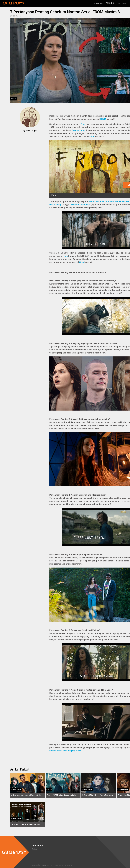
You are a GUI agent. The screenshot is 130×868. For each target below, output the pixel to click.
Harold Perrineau (97, 201)
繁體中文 (111, 3)
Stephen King (79, 130)
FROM (103, 119)
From (92, 137)
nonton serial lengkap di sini (65, 751)
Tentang (34, 849)
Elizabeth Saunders (80, 205)
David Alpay (55, 205)
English (99, 3)
